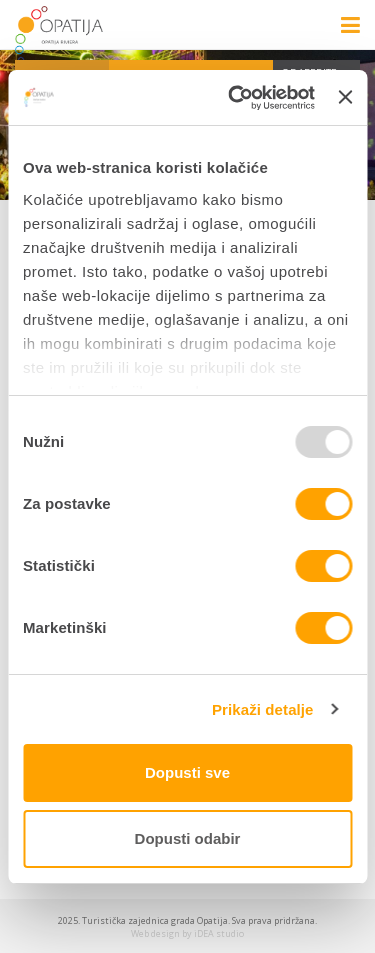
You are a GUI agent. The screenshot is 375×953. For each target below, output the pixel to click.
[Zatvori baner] (345, 97)
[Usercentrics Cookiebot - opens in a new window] (235, 98)
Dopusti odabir (188, 838)
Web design (155, 933)
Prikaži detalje (263, 709)
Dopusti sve (187, 772)
